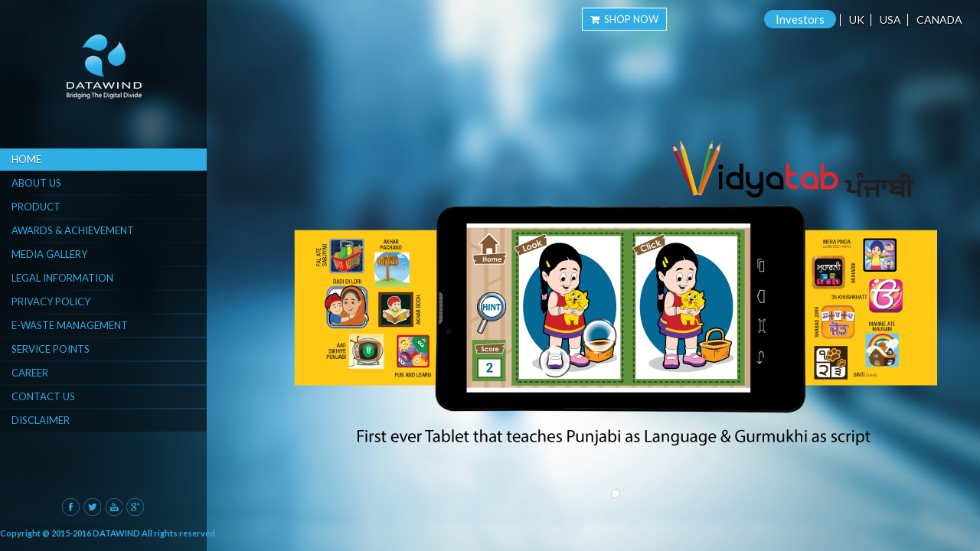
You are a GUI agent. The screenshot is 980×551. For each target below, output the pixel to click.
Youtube (114, 507)
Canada (939, 20)
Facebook (71, 507)
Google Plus (135, 507)
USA (890, 20)
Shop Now (624, 19)
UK (857, 20)
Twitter (92, 507)
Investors (800, 19)
